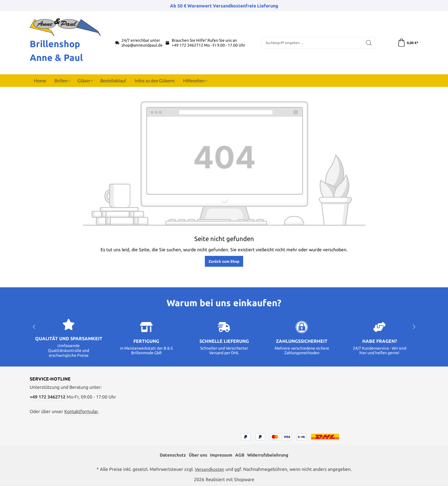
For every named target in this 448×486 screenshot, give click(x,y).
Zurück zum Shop (224, 261)
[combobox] (312, 43)
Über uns (196, 455)
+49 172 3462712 (187, 45)
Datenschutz (170, 455)
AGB (240, 455)
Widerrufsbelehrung (270, 455)
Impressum (220, 455)
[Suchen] (369, 43)
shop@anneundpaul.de (142, 45)
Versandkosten (209, 469)
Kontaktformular (81, 411)
